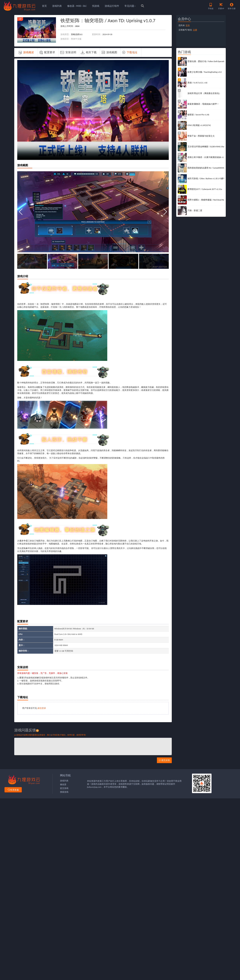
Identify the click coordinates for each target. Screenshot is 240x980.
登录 (188, 25)
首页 (44, 6)
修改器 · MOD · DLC (77, 6)
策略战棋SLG (77, 34)
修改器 (63, 784)
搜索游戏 (64, 792)
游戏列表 (57, 6)
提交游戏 (64, 788)
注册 (195, 30)
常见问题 (130, 6)
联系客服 (13, 790)
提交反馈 (164, 760)
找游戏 (96, 6)
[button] (165, 212)
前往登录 (42, 708)
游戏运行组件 (112, 6)
